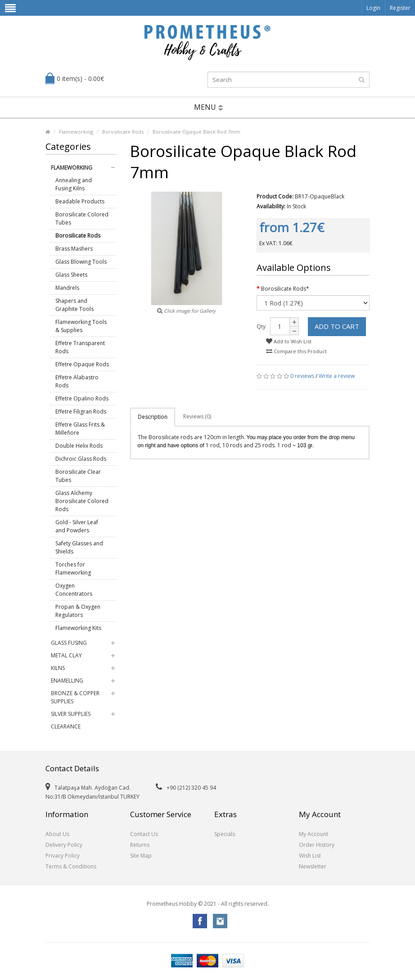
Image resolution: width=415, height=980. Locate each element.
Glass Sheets (71, 275)
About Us (57, 834)
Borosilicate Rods (123, 132)
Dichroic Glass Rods (81, 459)
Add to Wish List (289, 341)
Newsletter (313, 866)
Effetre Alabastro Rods (77, 381)
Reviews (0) (197, 416)
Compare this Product (296, 351)
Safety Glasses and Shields (79, 547)
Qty (261, 326)
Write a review (337, 376)
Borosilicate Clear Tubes (78, 476)
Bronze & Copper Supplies (75, 697)
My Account (314, 834)
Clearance (66, 726)
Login (373, 8)
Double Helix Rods (79, 446)
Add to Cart (337, 326)
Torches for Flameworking (73, 569)
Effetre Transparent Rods (80, 347)
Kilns (58, 668)
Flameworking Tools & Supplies (81, 326)
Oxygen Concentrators (74, 590)
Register (400, 8)
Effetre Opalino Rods (82, 398)
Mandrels (67, 288)
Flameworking (76, 132)
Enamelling (67, 681)
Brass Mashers (74, 249)
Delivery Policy (64, 845)
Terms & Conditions (71, 866)
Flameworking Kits (78, 628)
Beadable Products (80, 201)
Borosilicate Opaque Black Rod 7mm (196, 132)
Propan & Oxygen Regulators (78, 611)
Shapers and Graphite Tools (74, 305)
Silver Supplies (71, 714)
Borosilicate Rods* (285, 289)
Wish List (310, 856)
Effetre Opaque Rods (82, 364)
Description (153, 417)
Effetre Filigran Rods (81, 411)
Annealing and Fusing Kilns (74, 184)
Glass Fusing (69, 643)
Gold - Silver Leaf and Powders (77, 526)
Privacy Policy (63, 856)
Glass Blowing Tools (81, 262)
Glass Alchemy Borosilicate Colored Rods (82, 501)
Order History (317, 845)
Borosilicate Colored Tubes (82, 218)
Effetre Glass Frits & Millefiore (80, 429)
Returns (140, 845)
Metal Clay (66, 655)
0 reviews (302, 376)
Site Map (141, 856)
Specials (225, 834)
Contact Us (144, 834)
